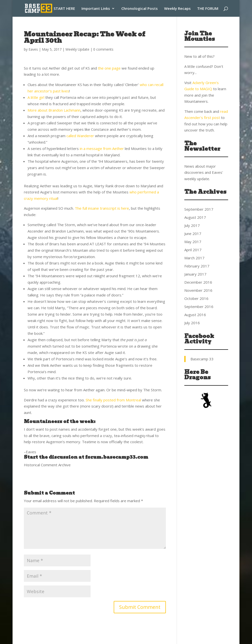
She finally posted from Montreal (113, 400)
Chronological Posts (140, 9)
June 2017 (193, 234)
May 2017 (193, 242)
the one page (109, 68)
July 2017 (192, 225)
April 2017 (193, 250)
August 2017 (195, 217)
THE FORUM (208, 9)
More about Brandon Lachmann (54, 110)
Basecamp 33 (202, 359)
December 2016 (198, 282)
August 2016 (195, 315)
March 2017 (194, 258)
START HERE (64, 9)
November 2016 (198, 290)
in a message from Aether (102, 148)
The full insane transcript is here (102, 208)
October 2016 (196, 298)
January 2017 (195, 274)
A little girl (36, 97)
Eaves (33, 49)
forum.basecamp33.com (117, 457)
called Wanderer (80, 136)
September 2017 (199, 209)
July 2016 (192, 323)
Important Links (96, 9)
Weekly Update (77, 49)
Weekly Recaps (177, 9)
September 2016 (199, 307)
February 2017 (197, 266)
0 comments (103, 49)
